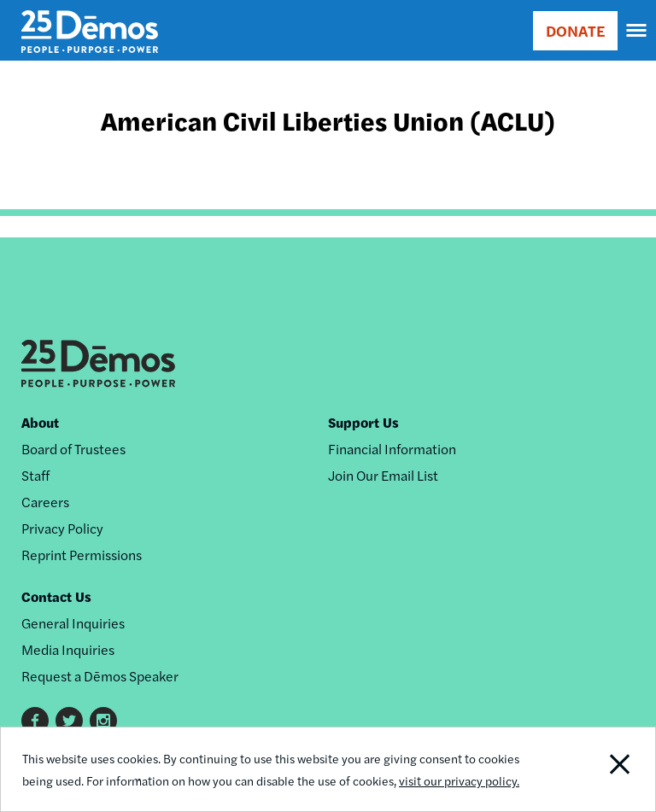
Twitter (69, 721)
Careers (45, 502)
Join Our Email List (383, 475)
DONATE (575, 30)
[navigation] (637, 31)
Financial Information (392, 449)
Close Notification (592, 769)
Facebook (35, 721)
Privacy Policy (62, 528)
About (40, 422)
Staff (35, 475)
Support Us (363, 422)
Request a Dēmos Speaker (100, 676)
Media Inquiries (68, 649)
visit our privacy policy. (459, 780)
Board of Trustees (73, 449)
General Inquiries (73, 623)
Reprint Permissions (82, 555)
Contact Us (56, 596)
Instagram (103, 721)
